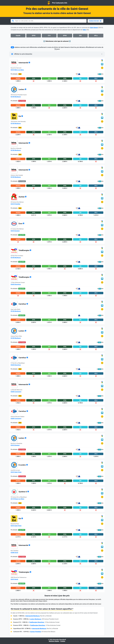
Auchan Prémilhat (36, 632)
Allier (84, 30)
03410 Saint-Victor (16, 472)
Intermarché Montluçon (33, 616)
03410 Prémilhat (15, 204)
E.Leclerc (23, 465)
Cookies (63, 641)
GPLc (96, 36)
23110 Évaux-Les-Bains (17, 499)
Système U (24, 492)
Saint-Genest (94, 28)
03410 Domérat (15, 231)
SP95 (34, 36)
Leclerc (22, 89)
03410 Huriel (14, 579)
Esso (21, 224)
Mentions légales (54, 641)
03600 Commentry (16, 392)
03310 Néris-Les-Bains (17, 70)
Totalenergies (25, 572)
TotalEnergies (25, 250)
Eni (21, 116)
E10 (49, 36)
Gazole (18, 36)
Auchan (23, 197)
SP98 (65, 36)
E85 (80, 36)
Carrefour (23, 304)
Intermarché (24, 63)
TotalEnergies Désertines (37, 622)
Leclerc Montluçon (36, 619)
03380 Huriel (14, 553)
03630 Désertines (16, 284)
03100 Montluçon (16, 97)
